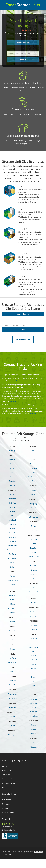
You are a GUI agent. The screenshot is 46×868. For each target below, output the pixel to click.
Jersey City (34, 504)
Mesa (12, 473)
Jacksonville (12, 595)
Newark (34, 508)
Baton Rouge (12, 694)
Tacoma (34, 734)
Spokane (34, 729)
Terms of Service (6, 854)
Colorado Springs (12, 580)
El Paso (34, 656)
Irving (34, 673)
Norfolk (34, 707)
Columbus (34, 574)
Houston (34, 669)
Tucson (12, 485)
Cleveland (34, 570)
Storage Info (6, 775)
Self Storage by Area (9, 783)
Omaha (34, 494)
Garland (34, 664)
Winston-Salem (34, 557)
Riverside (12, 533)
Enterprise (34, 464)
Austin (34, 643)
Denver (12, 585)
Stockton (12, 567)
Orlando (12, 604)
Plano (34, 686)
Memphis (34, 625)
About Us (5, 766)
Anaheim (12, 494)
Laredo (34, 677)
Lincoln (34, 490)
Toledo (34, 578)
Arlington (34, 639)
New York (34, 530)
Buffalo (34, 526)
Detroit (12, 726)
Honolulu (12, 631)
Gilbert (12, 464)
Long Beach (12, 520)
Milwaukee (34, 747)
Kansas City (34, 451)
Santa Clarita (12, 546)
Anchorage (12, 451)
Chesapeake (34, 703)
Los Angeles (12, 524)
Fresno (12, 511)
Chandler (12, 460)
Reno (34, 481)
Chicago (12, 649)
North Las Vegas (34, 477)
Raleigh (34, 552)
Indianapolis (12, 662)
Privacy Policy (38, 852)
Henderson (34, 468)
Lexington (12, 681)
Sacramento (12, 537)
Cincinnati (34, 566)
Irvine (12, 516)
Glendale (12, 468)
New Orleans (12, 698)
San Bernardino (12, 550)
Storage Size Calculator (10, 779)
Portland (34, 603)
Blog (3, 787)
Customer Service (9, 830)
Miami (12, 600)
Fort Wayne (12, 658)
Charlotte (34, 539)
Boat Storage (6, 800)
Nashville (34, 630)
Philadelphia (34, 612)
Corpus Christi (34, 647)
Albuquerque (34, 517)
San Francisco (12, 558)
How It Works (6, 770)
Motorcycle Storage (9, 812)
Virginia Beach (34, 716)
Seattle (34, 725)
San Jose (12, 563)
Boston (12, 717)
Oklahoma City (34, 592)
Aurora (12, 576)
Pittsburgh (34, 616)
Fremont (12, 507)
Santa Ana (12, 541)
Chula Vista (12, 503)
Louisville (12, 685)
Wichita (12, 672)
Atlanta (12, 622)
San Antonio (34, 690)
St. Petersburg (12, 608)
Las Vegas (34, 473)
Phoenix (12, 477)
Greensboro (34, 548)
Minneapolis (12, 735)
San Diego (12, 554)
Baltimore (12, 707)
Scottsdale (12, 481)
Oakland (12, 529)
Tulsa (34, 588)
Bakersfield (12, 499)
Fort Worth (34, 660)
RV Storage (6, 808)
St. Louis (34, 455)
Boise (12, 640)
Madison (34, 743)
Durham (34, 544)
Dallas (34, 651)
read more (17, 381)
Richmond (34, 712)
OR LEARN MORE (23, 339)
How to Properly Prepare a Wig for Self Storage (18, 405)
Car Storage (6, 804)
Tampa (12, 613)
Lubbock (34, 681)
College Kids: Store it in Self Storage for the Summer (20, 375)
